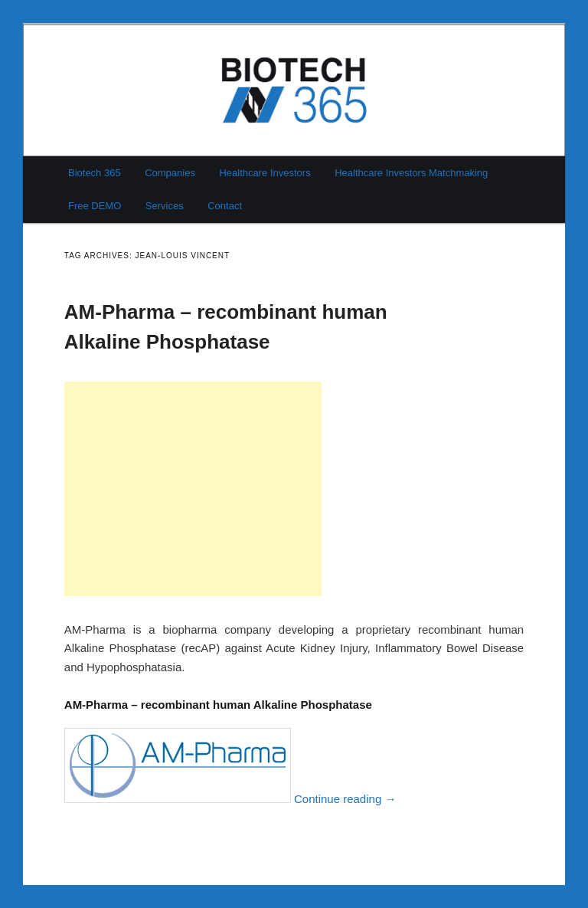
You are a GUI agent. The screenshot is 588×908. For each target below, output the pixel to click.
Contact (225, 206)
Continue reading (345, 799)
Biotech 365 (95, 173)
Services (165, 206)
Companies (170, 173)
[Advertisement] (193, 489)
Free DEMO (95, 206)
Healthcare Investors (265, 173)
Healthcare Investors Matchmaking (411, 173)
